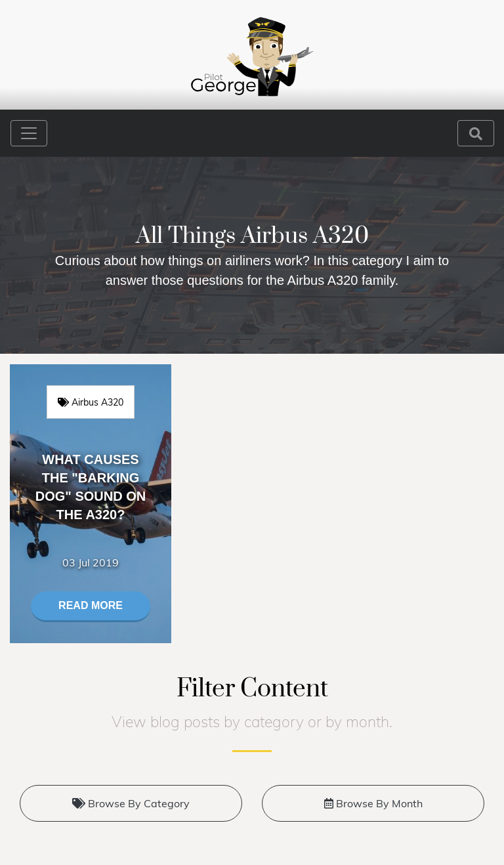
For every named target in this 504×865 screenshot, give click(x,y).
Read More (91, 605)
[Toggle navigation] (29, 133)
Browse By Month (373, 803)
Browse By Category (131, 803)
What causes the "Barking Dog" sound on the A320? (91, 487)
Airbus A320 (91, 402)
